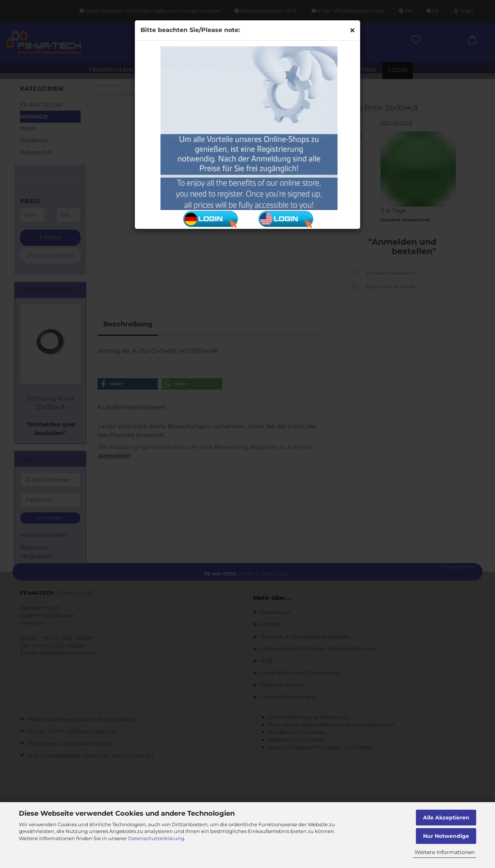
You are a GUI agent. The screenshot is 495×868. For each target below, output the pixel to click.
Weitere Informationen (445, 852)
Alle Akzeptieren (446, 818)
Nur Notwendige (446, 836)
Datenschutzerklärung (156, 838)
